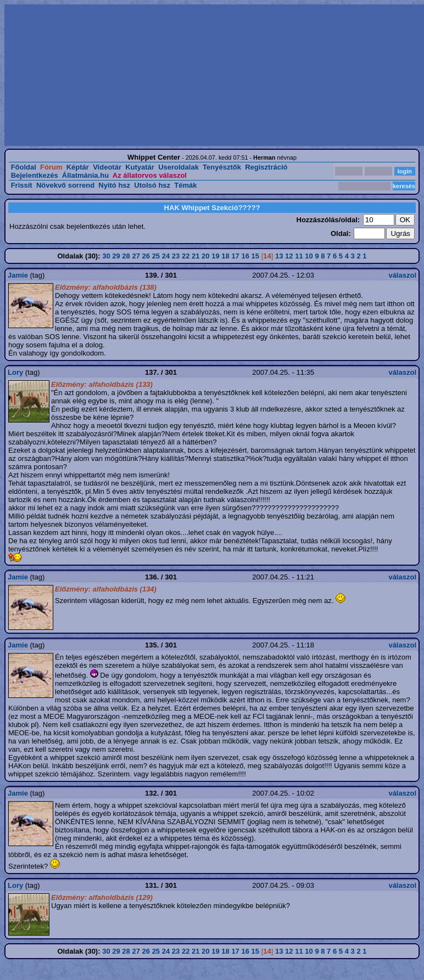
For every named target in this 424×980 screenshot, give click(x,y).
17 (235, 256)
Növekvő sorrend (65, 185)
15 (255, 256)
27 (136, 256)
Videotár (107, 167)
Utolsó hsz (152, 185)
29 (116, 256)
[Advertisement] (135, 75)
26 (146, 256)
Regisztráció (266, 167)
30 (106, 256)
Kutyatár (140, 167)
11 (299, 256)
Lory (15, 372)
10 (309, 256)
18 (225, 256)
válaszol (402, 275)
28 (126, 256)
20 (205, 256)
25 (156, 256)
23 (176, 256)
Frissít (22, 185)
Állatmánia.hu (85, 175)
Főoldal (24, 167)
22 (186, 256)
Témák (185, 185)
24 (166, 256)
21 (196, 256)
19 (215, 256)
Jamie (18, 275)
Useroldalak (178, 167)
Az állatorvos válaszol (150, 175)
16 (245, 256)
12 (289, 256)
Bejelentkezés (35, 175)
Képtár (78, 167)
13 (279, 256)
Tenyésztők (222, 167)
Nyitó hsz (114, 185)
